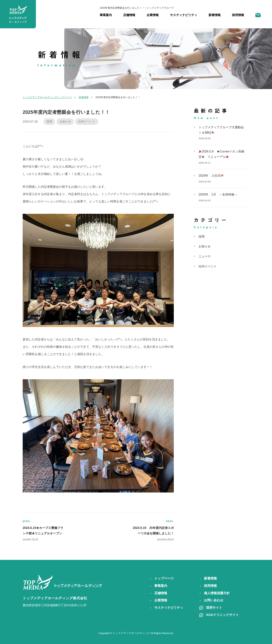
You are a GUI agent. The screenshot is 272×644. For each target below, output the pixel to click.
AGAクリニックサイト (222, 615)
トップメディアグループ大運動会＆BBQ (223, 134)
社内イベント (87, 122)
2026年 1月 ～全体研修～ (223, 199)
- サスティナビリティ (167, 608)
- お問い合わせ (211, 600)
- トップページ (162, 578)
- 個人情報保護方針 (215, 593)
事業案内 (106, 15)
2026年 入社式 (223, 180)
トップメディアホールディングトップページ (47, 97)
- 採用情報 (208, 586)
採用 (49, 122)
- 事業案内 (159, 586)
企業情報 (153, 15)
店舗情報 (129, 15)
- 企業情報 (159, 600)
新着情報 (215, 15)
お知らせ (65, 122)
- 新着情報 (208, 578)
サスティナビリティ (184, 15)
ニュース (205, 256)
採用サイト (214, 608)
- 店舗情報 (159, 593)
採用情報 (238, 15)
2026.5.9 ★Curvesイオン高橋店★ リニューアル (223, 158)
